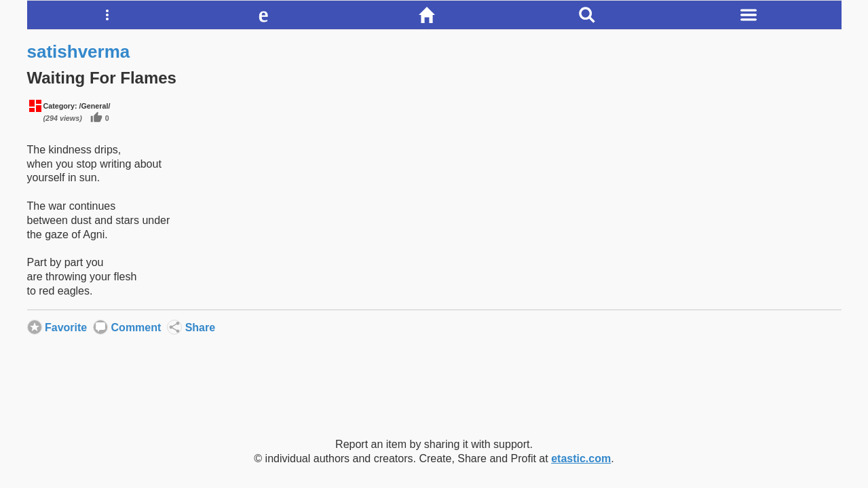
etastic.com (581, 458)
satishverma (79, 52)
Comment (100, 327)
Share (174, 327)
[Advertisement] (434, 393)
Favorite (35, 327)
